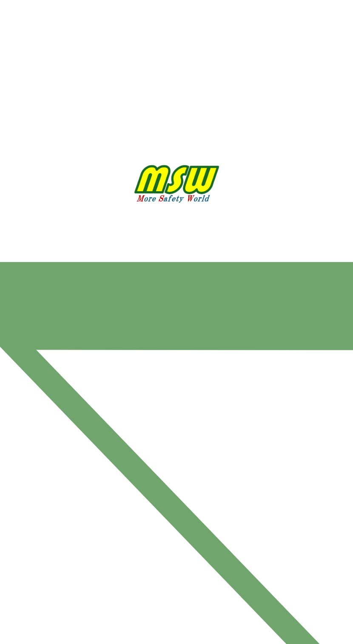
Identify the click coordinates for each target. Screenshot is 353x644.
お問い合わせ (226, 47)
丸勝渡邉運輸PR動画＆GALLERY (152, 47)
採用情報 (272, 17)
